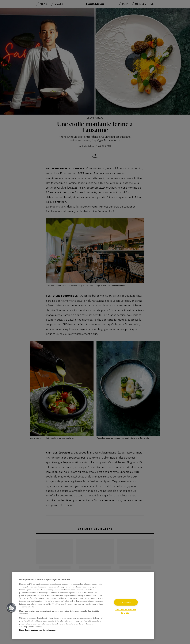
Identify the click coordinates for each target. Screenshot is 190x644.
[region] (83, 606)
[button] (11, 608)
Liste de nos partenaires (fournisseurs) (37, 630)
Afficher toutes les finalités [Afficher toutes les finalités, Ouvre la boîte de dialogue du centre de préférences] (126, 611)
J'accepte (126, 602)
